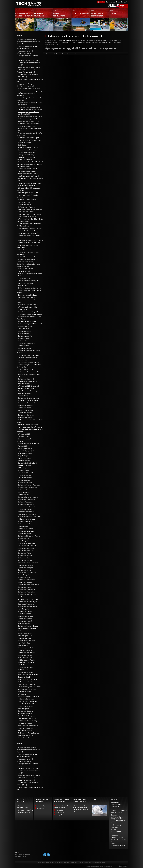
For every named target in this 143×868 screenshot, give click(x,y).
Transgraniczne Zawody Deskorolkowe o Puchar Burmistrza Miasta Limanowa (29, 264)
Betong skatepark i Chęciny (27, 155)
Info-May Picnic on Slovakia (27, 689)
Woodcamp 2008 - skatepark (28, 599)
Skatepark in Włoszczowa (27, 653)
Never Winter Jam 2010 (26, 451)
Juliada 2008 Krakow (25, 582)
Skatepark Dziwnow (25, 475)
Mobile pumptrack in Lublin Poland (30, 183)
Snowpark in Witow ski (26, 551)
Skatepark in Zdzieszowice (27, 631)
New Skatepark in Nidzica (27, 648)
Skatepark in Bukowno (26, 555)
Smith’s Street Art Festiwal (27, 738)
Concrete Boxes (23, 437)
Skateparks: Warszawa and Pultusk (30, 517)
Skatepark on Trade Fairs (26, 641)
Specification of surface (25, 810)
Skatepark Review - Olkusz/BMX (29, 243)
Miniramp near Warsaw (26, 565)
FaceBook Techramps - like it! (101, 2)
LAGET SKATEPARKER (83, 863)
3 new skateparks (24, 575)
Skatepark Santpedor (25, 521)
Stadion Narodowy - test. (27, 231)
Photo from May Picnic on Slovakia (30, 687)
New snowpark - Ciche (26, 636)
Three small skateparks (26, 512)
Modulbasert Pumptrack (26, 202)
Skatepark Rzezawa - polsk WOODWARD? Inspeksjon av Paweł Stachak (29, 128)
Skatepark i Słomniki (25, 143)
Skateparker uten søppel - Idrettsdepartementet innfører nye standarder (28, 42)
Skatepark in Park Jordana (27, 592)
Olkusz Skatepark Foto (26, 250)
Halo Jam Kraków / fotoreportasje (29, 140)
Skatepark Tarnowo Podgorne (28, 497)
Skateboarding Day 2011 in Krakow (30, 314)
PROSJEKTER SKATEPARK (58, 863)
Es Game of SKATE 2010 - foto (29, 355)
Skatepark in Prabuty (25, 611)
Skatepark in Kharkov (25, 655)
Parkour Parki (22, 286)
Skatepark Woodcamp (26, 672)
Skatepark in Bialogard (26, 568)
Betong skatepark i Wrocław (28, 150)
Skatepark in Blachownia (26, 379)
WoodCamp (22, 694)
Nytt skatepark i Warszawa (27, 171)
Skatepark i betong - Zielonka (28, 119)
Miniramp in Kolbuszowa (26, 616)
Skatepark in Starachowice (27, 573)
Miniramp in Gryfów (25, 692)
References (40, 808)
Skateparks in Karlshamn (26, 415)
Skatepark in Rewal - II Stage (28, 721)
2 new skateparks (24, 492)
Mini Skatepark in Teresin (26, 660)
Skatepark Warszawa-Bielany (28, 626)
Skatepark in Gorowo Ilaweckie (28, 398)
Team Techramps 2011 (26, 326)
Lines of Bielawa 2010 (26, 369)
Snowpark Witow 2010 (26, 473)
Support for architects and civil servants (24, 807)
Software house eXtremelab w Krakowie (123, 866)
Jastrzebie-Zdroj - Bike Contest (28, 362)
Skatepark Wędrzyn (25, 331)
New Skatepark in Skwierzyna (28, 675)
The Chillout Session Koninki (27, 298)
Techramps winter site (25, 735)
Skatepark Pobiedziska (26, 502)
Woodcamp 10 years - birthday (29, 307)
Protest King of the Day (26, 706)
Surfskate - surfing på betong (28, 60)
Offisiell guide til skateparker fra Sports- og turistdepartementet (81, 808)
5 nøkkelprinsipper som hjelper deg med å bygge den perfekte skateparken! (29, 93)
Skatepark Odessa (24, 480)
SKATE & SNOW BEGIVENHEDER (97, 863)
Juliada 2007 (22, 665)
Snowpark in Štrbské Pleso (27, 546)
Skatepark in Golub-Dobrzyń (28, 607)
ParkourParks (60, 812)
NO (124, 6)
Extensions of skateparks (26, 543)
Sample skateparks (24, 812)
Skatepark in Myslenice (26, 524)
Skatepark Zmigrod (24, 348)
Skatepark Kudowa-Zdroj (26, 343)
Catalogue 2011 (23, 329)
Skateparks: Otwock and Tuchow (29, 536)
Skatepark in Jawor (24, 408)
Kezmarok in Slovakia (25, 560)
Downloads (78, 812)
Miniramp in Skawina (25, 418)
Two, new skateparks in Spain (28, 403)
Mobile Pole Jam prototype (27, 321)
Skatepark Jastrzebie (25, 509)
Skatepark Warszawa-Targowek (29, 485)
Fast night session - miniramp (28, 425)
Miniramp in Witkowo (25, 638)
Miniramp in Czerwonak (26, 699)
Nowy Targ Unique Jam (26, 650)
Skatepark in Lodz (24, 539)
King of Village (23, 456)
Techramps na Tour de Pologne (29, 733)
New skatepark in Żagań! (26, 186)
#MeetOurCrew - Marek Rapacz (29, 138)
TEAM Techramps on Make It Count (30, 324)
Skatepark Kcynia (24, 346)
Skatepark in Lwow (24, 570)
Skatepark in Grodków (25, 711)
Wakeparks (59, 810)
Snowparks (59, 815)
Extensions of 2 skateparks (27, 514)
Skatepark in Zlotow (25, 587)
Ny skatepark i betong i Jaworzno (29, 89)
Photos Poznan (23, 526)
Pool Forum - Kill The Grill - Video (29, 214)
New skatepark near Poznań (28, 718)
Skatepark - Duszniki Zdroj (27, 580)
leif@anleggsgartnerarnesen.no (122, 825)
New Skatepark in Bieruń (26, 684)
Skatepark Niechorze (25, 619)
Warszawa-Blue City (25, 453)
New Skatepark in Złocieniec (28, 680)
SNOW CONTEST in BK (26, 704)
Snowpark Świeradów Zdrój (27, 463)
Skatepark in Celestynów (26, 590)
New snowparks (23, 709)
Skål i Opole (22, 145)
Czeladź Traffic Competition (27, 716)
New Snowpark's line (25, 658)
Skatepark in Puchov (25, 413)
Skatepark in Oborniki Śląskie (28, 602)
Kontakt (124, 2)
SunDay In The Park (25, 458)
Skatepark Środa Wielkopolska (28, 444)
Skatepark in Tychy (24, 577)
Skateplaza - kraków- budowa (28, 305)
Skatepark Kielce (24, 334)
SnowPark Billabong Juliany (27, 628)
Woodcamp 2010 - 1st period (28, 400)
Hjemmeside (110, 2)
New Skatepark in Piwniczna (27, 701)
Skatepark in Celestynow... (27, 500)
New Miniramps (23, 645)
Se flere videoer (104, 817)
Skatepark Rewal (24, 470)
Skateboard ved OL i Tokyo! (27, 169)
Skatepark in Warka (24, 553)
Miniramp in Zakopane (25, 405)
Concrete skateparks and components (62, 807)
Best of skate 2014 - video (27, 217)
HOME (40, 863)
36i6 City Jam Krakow (25, 723)
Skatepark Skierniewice (26, 504)
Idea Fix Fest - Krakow (26, 410)
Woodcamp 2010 (24, 434)
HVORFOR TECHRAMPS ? (71, 863)
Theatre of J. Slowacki (25, 283)
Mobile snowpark (24, 461)
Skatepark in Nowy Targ (26, 531)
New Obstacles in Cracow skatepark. (30, 228)
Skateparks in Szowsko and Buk (29, 372)
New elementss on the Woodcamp (30, 427)
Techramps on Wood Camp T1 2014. (30, 240)
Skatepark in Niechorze (26, 667)
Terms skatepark (42, 806)
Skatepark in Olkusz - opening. (28, 259)
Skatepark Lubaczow (25, 483)
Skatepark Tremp (24, 495)
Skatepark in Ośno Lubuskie (27, 594)
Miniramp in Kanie (24, 624)
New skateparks (23, 541)
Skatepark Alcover (24, 341)
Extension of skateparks (26, 604)
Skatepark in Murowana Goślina (29, 585)
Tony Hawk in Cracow (25, 269)
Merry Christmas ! (24, 271)
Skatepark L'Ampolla (25, 336)
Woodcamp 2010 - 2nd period (28, 386)
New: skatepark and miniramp (28, 563)
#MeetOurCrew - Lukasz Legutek (29, 67)
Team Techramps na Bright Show (29, 312)
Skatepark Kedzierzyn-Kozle (28, 487)
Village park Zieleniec (25, 633)
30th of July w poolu (25, 468)
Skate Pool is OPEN (25, 614)
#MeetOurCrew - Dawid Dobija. (29, 121)
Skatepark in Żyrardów (26, 621)
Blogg (118, 2)
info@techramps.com (118, 845)
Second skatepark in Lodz (27, 507)
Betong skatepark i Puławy (27, 152)
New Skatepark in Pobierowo (28, 726)
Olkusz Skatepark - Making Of (28, 233)
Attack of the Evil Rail (25, 728)
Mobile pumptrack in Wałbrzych (29, 176)
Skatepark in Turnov (25, 205)
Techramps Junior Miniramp (27, 200)
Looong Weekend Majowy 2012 (29, 281)
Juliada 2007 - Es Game (26, 662)
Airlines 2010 (22, 446)
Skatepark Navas (24, 338)
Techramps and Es (24, 670)
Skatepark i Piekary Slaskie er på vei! (30, 117)
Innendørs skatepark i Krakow (28, 147)
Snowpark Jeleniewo (25, 478)
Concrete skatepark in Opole (28, 295)
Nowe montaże (23, 309)
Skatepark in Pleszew (25, 534)
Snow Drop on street (25, 731)
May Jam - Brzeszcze (25, 448)
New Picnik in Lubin (24, 643)
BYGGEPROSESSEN (47, 863)
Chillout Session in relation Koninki (29, 288)
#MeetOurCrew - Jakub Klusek (28, 124)
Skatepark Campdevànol (26, 548)
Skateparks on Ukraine (25, 529)
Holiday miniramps (24, 597)
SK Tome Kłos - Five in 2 (26, 207)
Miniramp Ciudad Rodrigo (26, 519)
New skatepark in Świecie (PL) (28, 193)
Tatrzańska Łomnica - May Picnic (29, 697)
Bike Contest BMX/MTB (26, 389)
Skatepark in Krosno (25, 558)
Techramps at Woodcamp (27, 682)
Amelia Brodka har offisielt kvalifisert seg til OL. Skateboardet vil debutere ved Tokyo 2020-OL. (30, 164)
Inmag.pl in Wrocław (25, 714)
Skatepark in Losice (24, 278)
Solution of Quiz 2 (24, 677)
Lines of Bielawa (24, 396)
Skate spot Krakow (24, 490)
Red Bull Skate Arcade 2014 (28, 257)
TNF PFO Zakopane (25, 466)
